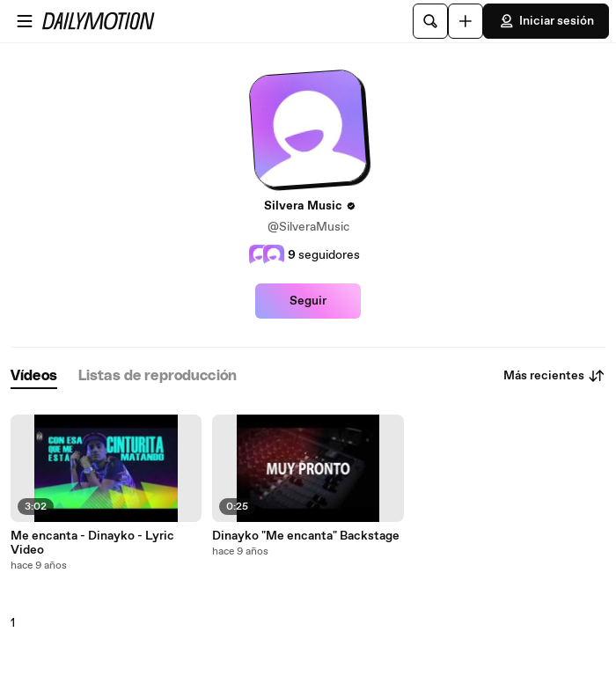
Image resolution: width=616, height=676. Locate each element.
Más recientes (554, 376)
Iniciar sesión (546, 21)
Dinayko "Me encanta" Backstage (306, 536)
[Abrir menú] (25, 21)
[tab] (34, 376)
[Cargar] (466, 21)
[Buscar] (430, 21)
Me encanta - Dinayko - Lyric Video (92, 543)
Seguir (308, 301)
